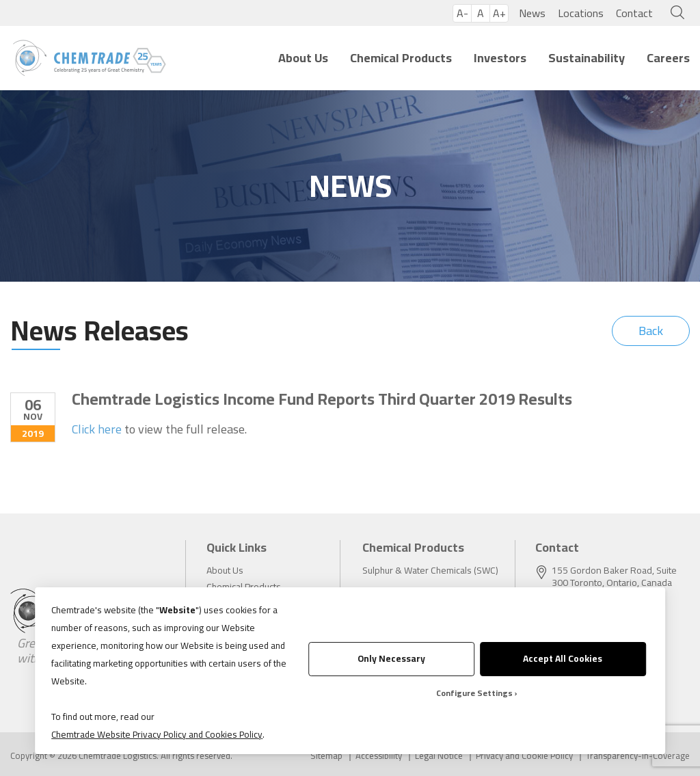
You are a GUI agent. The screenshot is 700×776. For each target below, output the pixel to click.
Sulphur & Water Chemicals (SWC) (430, 570)
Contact (634, 13)
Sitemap (326, 756)
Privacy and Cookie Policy (524, 756)
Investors (500, 58)
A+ (499, 13)
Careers (668, 58)
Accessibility (379, 756)
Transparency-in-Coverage (638, 756)
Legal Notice (439, 756)
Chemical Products (401, 58)
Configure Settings (474, 693)
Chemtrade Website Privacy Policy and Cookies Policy (157, 734)
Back (651, 331)
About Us (303, 58)
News (532, 13)
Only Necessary (391, 658)
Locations (581, 13)
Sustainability (587, 58)
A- (462, 13)
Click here (97, 429)
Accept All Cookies (563, 658)
